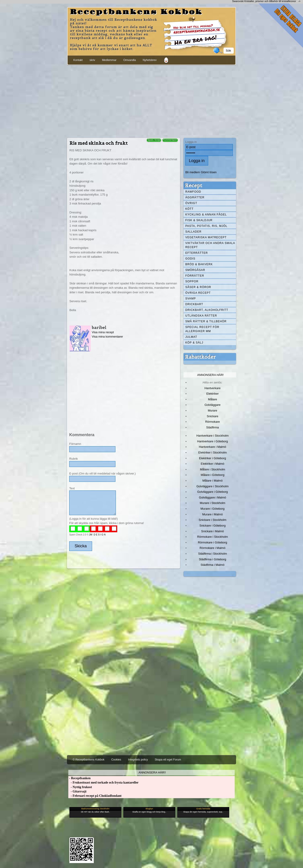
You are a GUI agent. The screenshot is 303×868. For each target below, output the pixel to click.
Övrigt (191, 203)
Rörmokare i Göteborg (213, 542)
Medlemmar (109, 60)
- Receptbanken (79, 778)
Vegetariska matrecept (206, 237)
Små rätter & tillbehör (206, 321)
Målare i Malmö (213, 481)
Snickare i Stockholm (213, 520)
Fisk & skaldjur (199, 220)
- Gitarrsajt (77, 791)
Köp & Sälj (194, 343)
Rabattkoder (200, 357)
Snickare (213, 416)
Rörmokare (213, 422)
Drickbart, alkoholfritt (207, 310)
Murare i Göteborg (212, 509)
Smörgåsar (195, 270)
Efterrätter (197, 253)
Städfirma (212, 427)
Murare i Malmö (213, 514)
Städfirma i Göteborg (213, 559)
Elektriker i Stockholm (213, 452)
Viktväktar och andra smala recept (210, 245)
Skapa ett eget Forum (168, 760)
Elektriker (213, 394)
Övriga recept (198, 293)
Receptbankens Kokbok (136, 12)
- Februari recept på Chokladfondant (95, 796)
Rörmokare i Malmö (212, 548)
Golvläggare (213, 405)
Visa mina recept (103, 332)
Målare (213, 399)
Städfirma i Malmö (213, 565)
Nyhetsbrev (150, 60)
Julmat (191, 337)
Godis (190, 259)
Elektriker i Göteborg (213, 458)
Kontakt (78, 60)
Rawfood (193, 192)
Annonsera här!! (152, 772)
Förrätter (195, 276)
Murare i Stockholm (213, 503)
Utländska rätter (201, 316)
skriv (92, 60)
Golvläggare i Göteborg (213, 492)
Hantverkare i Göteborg (213, 441)
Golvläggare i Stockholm (213, 486)
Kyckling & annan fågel (206, 215)
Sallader (193, 232)
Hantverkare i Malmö (213, 447)
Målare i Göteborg (213, 475)
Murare (212, 410)
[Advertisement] (151, 101)
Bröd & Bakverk (199, 264)
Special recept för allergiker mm (202, 329)
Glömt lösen (209, 172)
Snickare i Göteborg (213, 526)
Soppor (192, 281)
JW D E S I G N (97, 535)
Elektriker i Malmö (213, 464)
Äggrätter (195, 197)
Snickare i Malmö (212, 531)
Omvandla (130, 60)
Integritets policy (138, 760)
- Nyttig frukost (80, 787)
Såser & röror (198, 287)
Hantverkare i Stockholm (212, 436)
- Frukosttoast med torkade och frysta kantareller (103, 783)
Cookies (116, 760)
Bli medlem (193, 172)
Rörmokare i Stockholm (213, 537)
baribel (99, 327)
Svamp (191, 299)
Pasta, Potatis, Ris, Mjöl (206, 226)
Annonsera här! (210, 375)
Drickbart (194, 304)
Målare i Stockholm (213, 469)
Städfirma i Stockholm (213, 554)
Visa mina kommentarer (108, 337)
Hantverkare (213, 388)
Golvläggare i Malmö (213, 497)
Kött (189, 209)
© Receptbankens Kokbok (89, 760)
